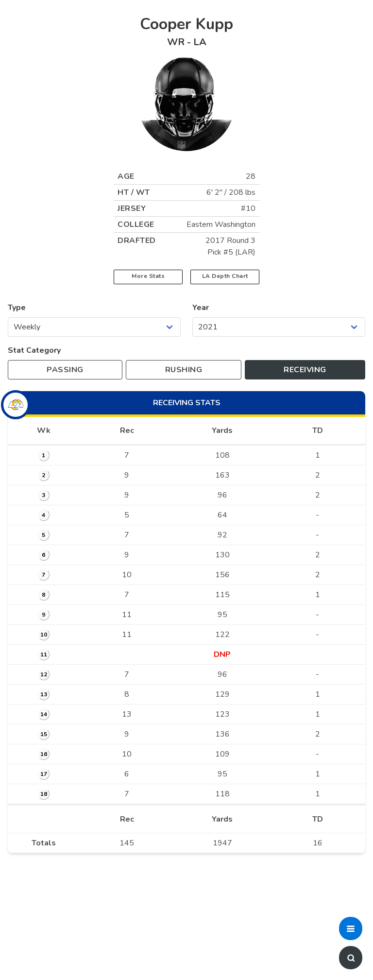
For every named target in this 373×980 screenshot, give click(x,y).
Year (201, 308)
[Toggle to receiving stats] (305, 370)
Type (17, 308)
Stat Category (34, 350)
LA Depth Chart (225, 276)
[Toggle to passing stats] (65, 370)
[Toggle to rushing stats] (183, 370)
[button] (351, 928)
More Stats (148, 276)
